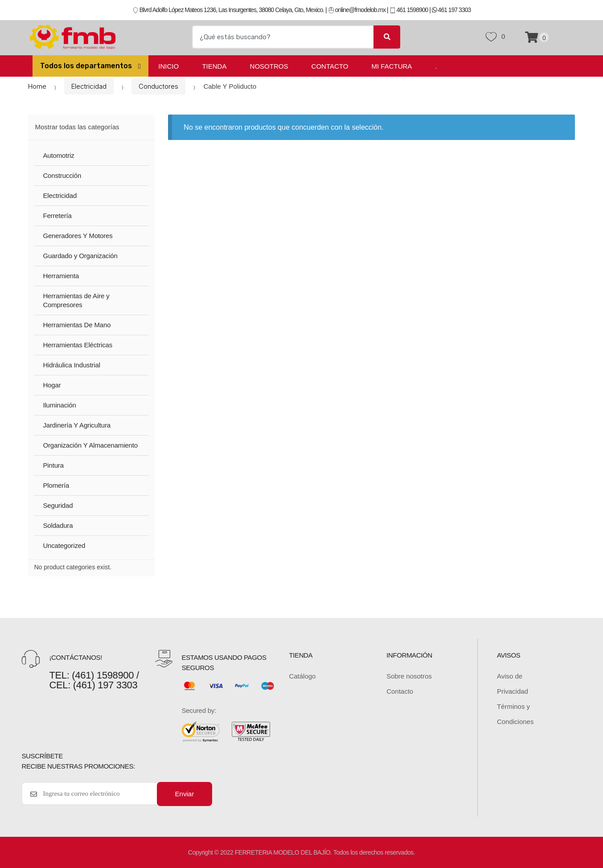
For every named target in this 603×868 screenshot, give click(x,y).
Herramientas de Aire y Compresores (76, 300)
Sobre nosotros (409, 676)
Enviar (185, 794)
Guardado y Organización (80, 256)
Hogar (52, 385)
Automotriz (58, 155)
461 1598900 (409, 10)
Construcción (62, 175)
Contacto (330, 66)
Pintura (53, 465)
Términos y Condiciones (515, 714)
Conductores (158, 86)
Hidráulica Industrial (71, 365)
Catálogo (302, 676)
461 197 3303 (451, 10)
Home (37, 86)
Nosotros (269, 66)
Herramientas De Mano (77, 325)
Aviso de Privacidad (513, 684)
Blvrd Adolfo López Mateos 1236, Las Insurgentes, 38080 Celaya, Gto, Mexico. (228, 10)
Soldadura (58, 525)
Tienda (214, 66)
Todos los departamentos (87, 66)
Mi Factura (392, 66)
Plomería (56, 485)
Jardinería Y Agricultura (77, 425)
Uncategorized (64, 545)
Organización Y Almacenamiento (90, 445)
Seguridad (58, 505)
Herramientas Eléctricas (78, 345)
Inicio (168, 66)
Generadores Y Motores (78, 236)
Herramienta (61, 276)
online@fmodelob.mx (358, 10)
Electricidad (89, 86)
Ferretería (57, 216)
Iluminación (59, 405)
